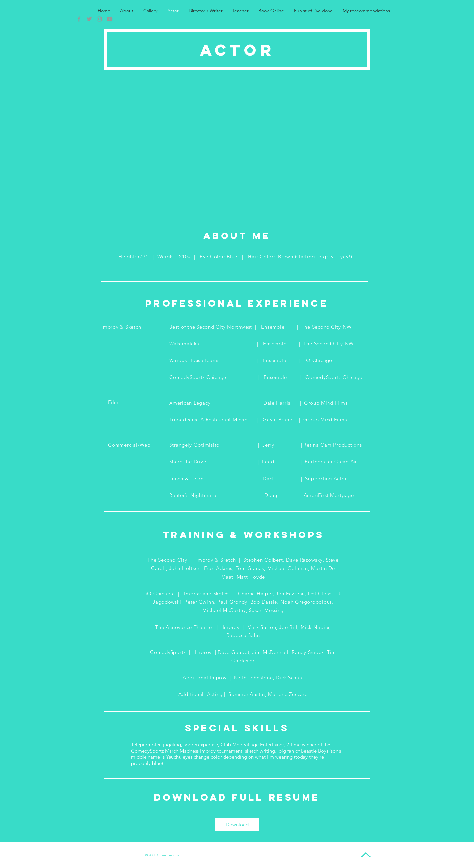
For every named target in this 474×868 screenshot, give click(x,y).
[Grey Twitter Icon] (89, 19)
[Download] (237, 824)
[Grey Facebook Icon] (79, 19)
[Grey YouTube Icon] (110, 19)
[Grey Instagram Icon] (99, 19)
